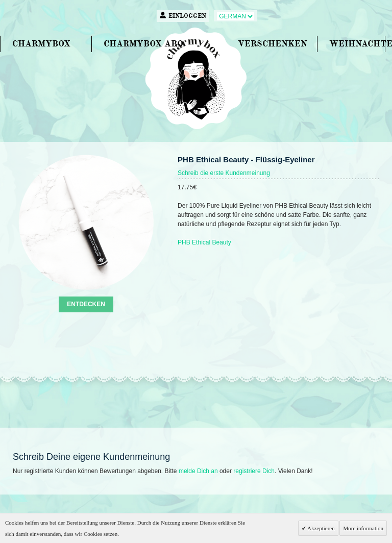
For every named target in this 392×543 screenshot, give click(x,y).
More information (363, 528)
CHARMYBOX (41, 44)
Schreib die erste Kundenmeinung (224, 173)
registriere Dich (254, 471)
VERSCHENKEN (273, 44)
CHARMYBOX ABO (143, 44)
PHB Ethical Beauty (204, 242)
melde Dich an (198, 471)
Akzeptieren (321, 528)
